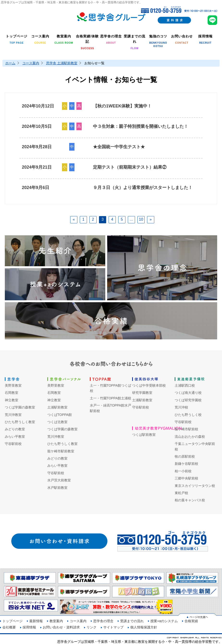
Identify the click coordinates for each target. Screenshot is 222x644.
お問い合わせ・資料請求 (61, 627)
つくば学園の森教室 (20, 407)
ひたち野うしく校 (188, 415)
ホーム (10, 63)
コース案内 (31, 63)
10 (141, 219)
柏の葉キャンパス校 (190, 500)
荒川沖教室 (13, 415)
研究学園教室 (142, 393)
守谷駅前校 (13, 444)
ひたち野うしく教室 (20, 422)
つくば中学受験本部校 (149, 385)
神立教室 (12, 400)
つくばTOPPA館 (60, 415)
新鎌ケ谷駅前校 (186, 464)
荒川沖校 (181, 407)
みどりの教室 (15, 429)
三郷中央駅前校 (186, 478)
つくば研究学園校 (188, 400)
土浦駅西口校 (185, 385)
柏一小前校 (183, 471)
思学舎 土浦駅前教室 (62, 63)
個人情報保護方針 (144, 627)
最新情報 (36, 621)
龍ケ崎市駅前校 (186, 429)
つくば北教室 (57, 422)
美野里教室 (13, 385)
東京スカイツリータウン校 (195, 486)
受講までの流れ (132, 621)
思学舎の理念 (103, 621)
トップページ (12, 621)
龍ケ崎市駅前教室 (61, 451)
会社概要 (9, 627)
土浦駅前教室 (57, 407)
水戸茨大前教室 (59, 480)
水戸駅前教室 (57, 488)
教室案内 (56, 621)
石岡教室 (12, 393)
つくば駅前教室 (144, 435)
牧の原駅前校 (185, 456)
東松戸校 (181, 493)
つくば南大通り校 (188, 393)
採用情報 (29, 627)
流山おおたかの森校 (190, 437)
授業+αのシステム (164, 621)
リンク (92, 627)
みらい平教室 (15, 437)
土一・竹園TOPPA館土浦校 (111, 398)
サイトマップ (113, 627)
